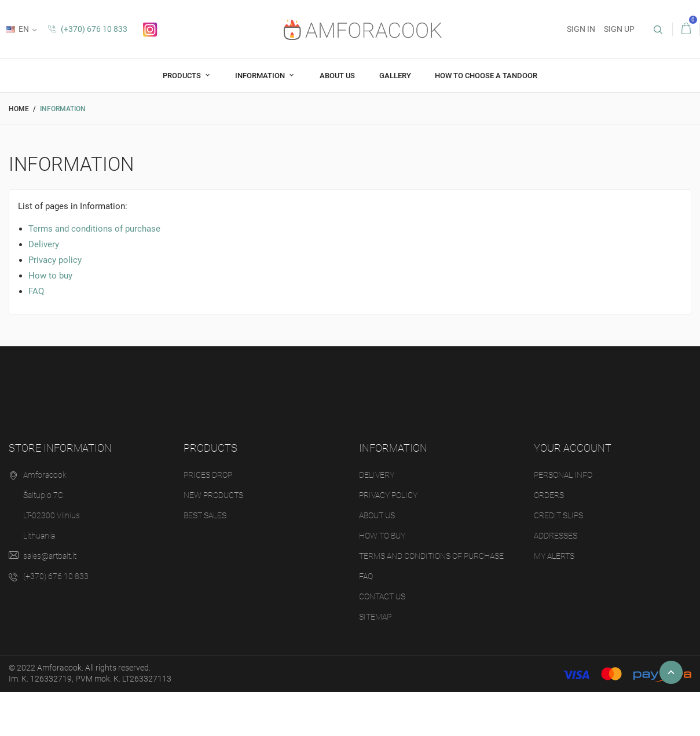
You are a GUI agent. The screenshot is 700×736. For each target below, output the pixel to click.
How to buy (50, 276)
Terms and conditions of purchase (94, 229)
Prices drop (208, 475)
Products (183, 76)
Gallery (395, 76)
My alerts (554, 556)
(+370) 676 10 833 (88, 29)
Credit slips (558, 515)
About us (337, 76)
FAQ (36, 291)
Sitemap (375, 617)
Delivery (44, 244)
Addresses (556, 536)
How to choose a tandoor (486, 76)
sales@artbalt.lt (50, 556)
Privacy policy (55, 260)
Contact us (382, 596)
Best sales (205, 515)
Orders (549, 495)
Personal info (563, 475)
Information (261, 76)
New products (213, 495)
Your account (573, 448)
